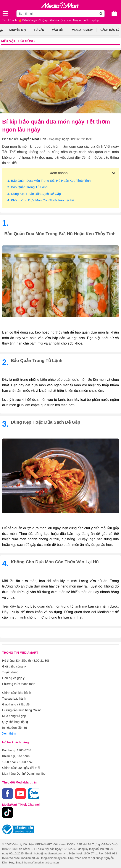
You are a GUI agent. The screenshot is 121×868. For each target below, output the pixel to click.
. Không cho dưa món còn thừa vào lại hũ (41, 200)
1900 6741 (9, 762)
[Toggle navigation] (5, 13)
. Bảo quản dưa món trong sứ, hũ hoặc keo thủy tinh (49, 181)
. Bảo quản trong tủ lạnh (27, 187)
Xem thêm (9, 733)
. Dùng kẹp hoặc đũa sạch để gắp (34, 194)
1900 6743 (26, 762)
